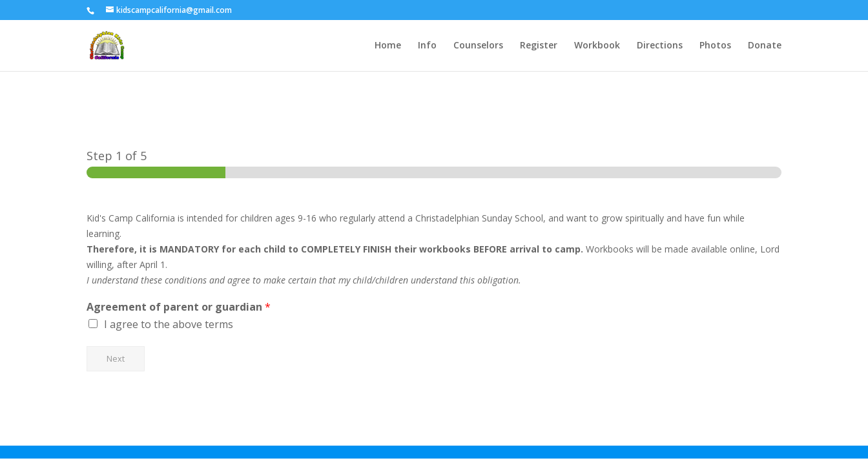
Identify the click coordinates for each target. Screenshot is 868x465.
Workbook (597, 46)
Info (427, 46)
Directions (660, 46)
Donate (765, 46)
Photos (715, 46)
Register (539, 46)
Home (388, 46)
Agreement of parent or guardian (179, 307)
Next (116, 359)
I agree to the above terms (169, 324)
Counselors (478, 46)
